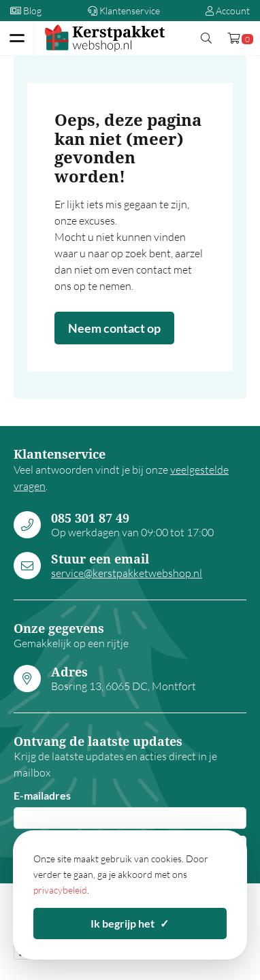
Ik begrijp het (130, 923)
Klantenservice (124, 11)
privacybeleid (60, 890)
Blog (26, 11)
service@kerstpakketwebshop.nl (127, 573)
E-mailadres (42, 795)
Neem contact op (114, 328)
